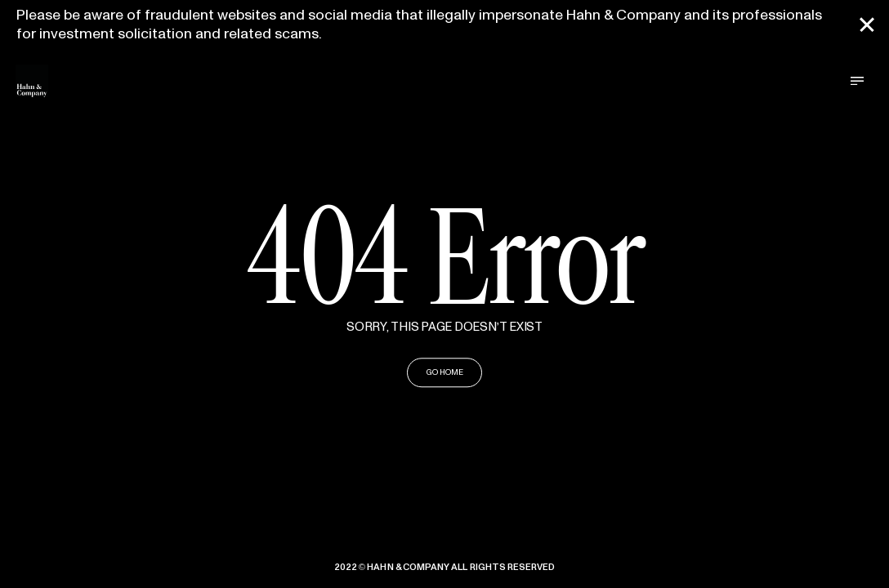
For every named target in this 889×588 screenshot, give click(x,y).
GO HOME (445, 373)
